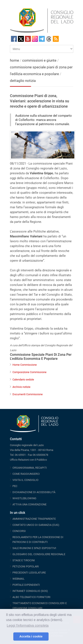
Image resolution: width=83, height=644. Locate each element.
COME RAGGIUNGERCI (26, 474)
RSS (56, 39)
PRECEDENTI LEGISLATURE (29, 573)
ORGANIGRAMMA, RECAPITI (30, 468)
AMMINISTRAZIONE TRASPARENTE (34, 519)
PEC (15, 486)
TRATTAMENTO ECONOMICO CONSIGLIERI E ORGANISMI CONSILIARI (40, 606)
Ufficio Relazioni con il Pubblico (28, 460)
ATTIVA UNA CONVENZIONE (29, 504)
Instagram (35, 39)
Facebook (14, 39)
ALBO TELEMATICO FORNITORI (31, 597)
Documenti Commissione (28, 394)
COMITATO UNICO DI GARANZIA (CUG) (36, 525)
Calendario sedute (23, 379)
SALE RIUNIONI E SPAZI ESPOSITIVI (34, 548)
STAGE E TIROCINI (24, 560)
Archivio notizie (21, 387)
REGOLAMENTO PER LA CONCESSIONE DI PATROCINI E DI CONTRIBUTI (38, 540)
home (14, 60)
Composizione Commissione (29, 372)
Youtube (28, 39)
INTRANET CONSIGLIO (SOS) (30, 591)
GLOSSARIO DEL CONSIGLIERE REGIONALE (39, 554)
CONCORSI (19, 531)
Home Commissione (25, 365)
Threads (49, 39)
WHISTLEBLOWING (24, 498)
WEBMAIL (18, 579)
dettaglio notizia (23, 81)
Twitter (21, 39)
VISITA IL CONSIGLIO (25, 480)
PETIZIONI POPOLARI (26, 566)
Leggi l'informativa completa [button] (28, 626)
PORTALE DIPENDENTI (26, 585)
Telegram (42, 39)
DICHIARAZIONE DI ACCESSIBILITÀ (34, 492)
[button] (9, 637)
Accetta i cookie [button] (31, 636)
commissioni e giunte (39, 60)
